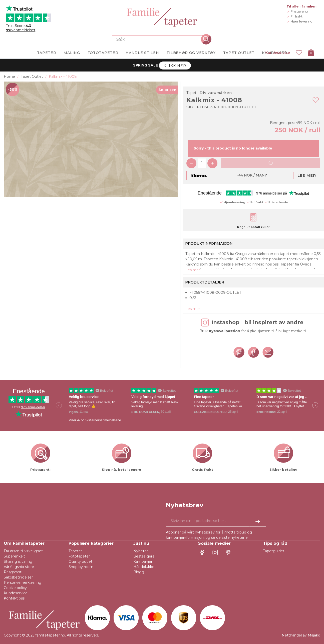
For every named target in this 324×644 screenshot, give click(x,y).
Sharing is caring (18, 561)
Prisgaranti (13, 572)
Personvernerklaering (23, 582)
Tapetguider (274, 551)
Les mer (307, 175)
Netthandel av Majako (301, 635)
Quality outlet (80, 561)
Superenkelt (14, 556)
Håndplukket (145, 567)
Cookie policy (15, 588)
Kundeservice (278, 52)
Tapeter (75, 551)
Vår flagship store (19, 567)
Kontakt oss (14, 598)
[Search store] (159, 39)
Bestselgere (144, 556)
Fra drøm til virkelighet (23, 551)
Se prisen (167, 90)
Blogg (139, 572)
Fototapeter (79, 556)
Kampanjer (143, 561)
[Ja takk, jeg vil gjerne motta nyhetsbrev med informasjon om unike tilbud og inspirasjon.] (216, 521)
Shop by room (81, 567)
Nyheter (141, 551)
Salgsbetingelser (18, 577)
